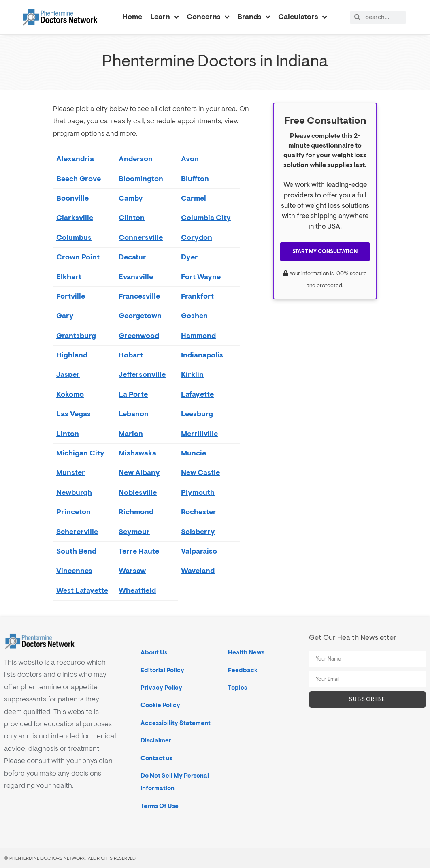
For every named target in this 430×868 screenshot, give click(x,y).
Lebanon (134, 414)
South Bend (76, 551)
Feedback (243, 670)
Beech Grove (79, 179)
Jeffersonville (142, 374)
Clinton (132, 217)
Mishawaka (137, 453)
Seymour (134, 531)
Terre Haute (139, 551)
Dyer (189, 257)
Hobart (131, 355)
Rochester (199, 512)
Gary (65, 315)
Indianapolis (202, 355)
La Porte (133, 394)
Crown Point (78, 257)
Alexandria (75, 159)
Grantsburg (76, 335)
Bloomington (141, 179)
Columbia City (206, 217)
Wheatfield (137, 590)
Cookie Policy (160, 705)
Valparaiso (199, 551)
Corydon (197, 237)
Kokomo (70, 394)
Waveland (198, 570)
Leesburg (197, 414)
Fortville (71, 296)
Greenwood (139, 335)
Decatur (132, 257)
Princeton (73, 512)
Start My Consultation (325, 251)
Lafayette (197, 394)
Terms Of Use (160, 806)
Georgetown (140, 315)
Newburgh (74, 492)
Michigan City (80, 453)
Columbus (74, 237)
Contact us (156, 758)
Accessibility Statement (176, 723)
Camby (131, 198)
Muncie (194, 453)
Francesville (139, 296)
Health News (246, 652)
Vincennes (74, 570)
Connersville (141, 237)
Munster (71, 472)
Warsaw (132, 570)
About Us (154, 652)
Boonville (72, 198)
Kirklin (192, 374)
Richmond (136, 512)
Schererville (77, 531)
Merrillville (199, 433)
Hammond (198, 335)
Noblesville (138, 492)
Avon (190, 159)
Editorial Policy (162, 670)
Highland (72, 355)
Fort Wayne (201, 277)
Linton (68, 433)
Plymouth (198, 492)
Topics (237, 687)
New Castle (200, 472)
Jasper (68, 374)
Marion (131, 433)
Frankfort (197, 296)
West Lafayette (82, 590)
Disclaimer (156, 740)
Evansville (136, 277)
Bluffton (195, 179)
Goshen (194, 315)
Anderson (136, 159)
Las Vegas (73, 414)
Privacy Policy (161, 687)
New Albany (139, 472)
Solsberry (198, 531)
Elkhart (69, 277)
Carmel (194, 198)
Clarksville (75, 217)
